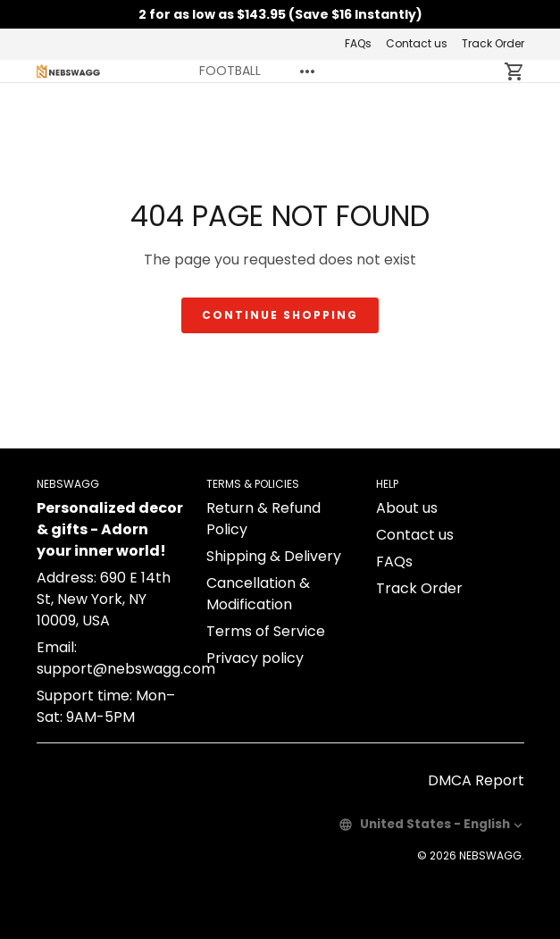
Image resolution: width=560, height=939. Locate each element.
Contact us (417, 43)
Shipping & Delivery (274, 556)
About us (407, 508)
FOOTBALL (230, 71)
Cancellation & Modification (258, 594)
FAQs (358, 43)
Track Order (493, 43)
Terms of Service (266, 631)
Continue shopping (280, 315)
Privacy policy (255, 658)
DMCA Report (476, 780)
